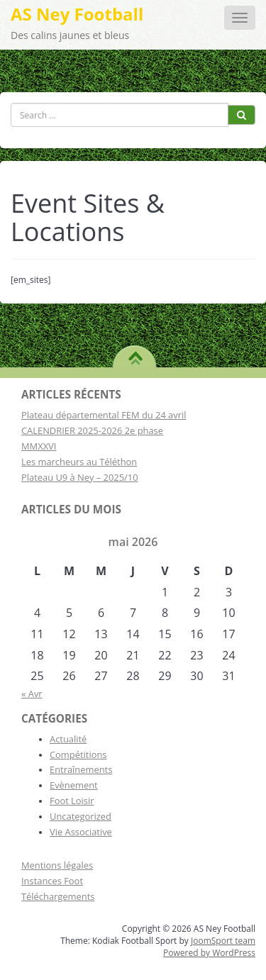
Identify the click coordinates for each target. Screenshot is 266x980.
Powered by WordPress (209, 953)
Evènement (74, 785)
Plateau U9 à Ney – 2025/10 (80, 477)
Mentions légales (57, 865)
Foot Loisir (72, 801)
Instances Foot (52, 881)
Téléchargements (58, 896)
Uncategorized (81, 816)
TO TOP (135, 353)
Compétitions (78, 755)
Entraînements (81, 769)
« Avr (32, 694)
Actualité (68, 739)
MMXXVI (39, 446)
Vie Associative (81, 832)
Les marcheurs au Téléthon (79, 462)
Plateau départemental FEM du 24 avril (104, 415)
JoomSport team (223, 941)
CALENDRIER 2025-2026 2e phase (92, 430)
